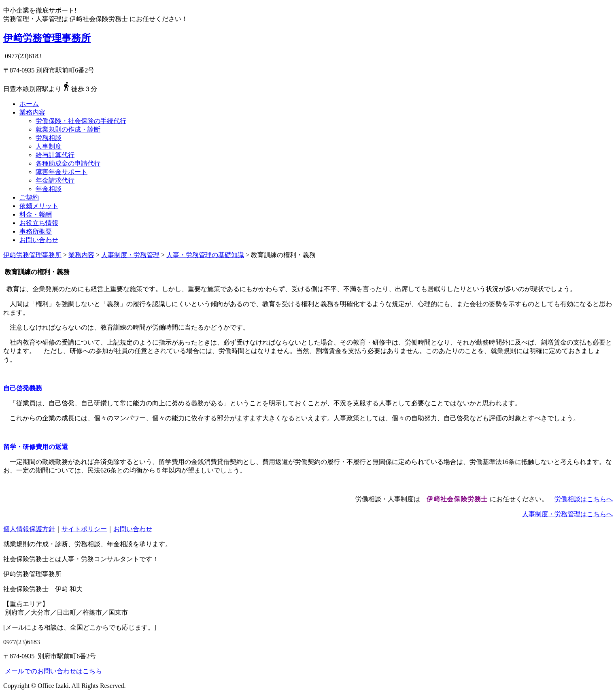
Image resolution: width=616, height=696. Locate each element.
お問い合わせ (39, 240)
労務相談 (49, 138)
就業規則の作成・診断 (68, 129)
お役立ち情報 (39, 223)
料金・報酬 (36, 214)
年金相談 (49, 189)
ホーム (29, 104)
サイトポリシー (84, 529)
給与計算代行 (55, 155)
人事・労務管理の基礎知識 (205, 255)
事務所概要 (36, 231)
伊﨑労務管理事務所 (47, 38)
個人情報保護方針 (29, 529)
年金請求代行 (55, 180)
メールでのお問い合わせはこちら (53, 671)
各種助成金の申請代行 (68, 163)
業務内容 (32, 112)
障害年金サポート (62, 172)
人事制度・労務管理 (130, 255)
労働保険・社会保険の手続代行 (81, 121)
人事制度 (49, 146)
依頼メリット (39, 206)
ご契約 (29, 197)
